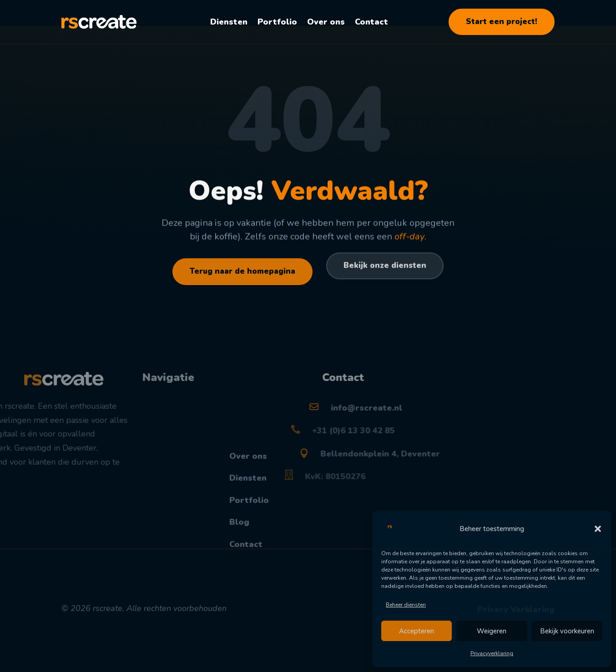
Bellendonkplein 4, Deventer (332, 472)
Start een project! (502, 22)
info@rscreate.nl (311, 426)
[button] (598, 529)
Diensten (229, 22)
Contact (371, 22)
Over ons (326, 22)
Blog (239, 583)
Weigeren (492, 631)
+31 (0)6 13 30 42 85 (312, 449)
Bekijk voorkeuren (567, 631)
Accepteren (417, 631)
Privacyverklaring (492, 653)
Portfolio (277, 22)
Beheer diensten (406, 605)
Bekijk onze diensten (385, 285)
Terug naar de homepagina (242, 280)
